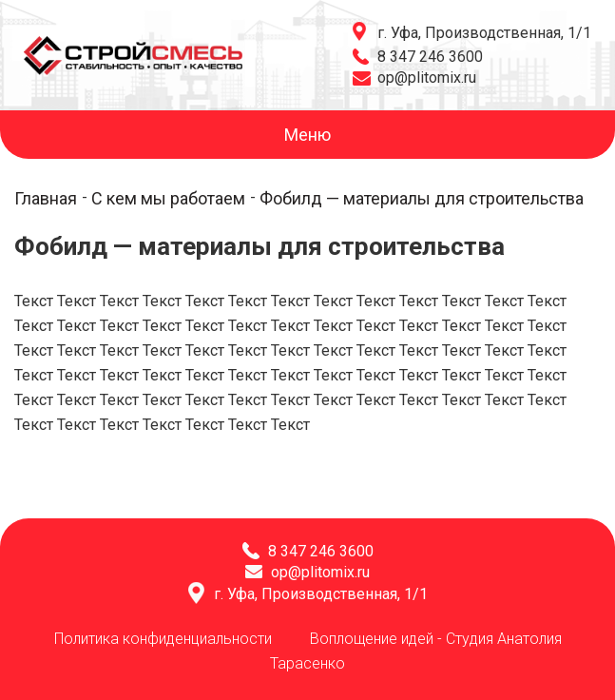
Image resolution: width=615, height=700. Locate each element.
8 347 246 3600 (430, 57)
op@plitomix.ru (427, 78)
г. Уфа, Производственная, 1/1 (484, 33)
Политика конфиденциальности (163, 639)
